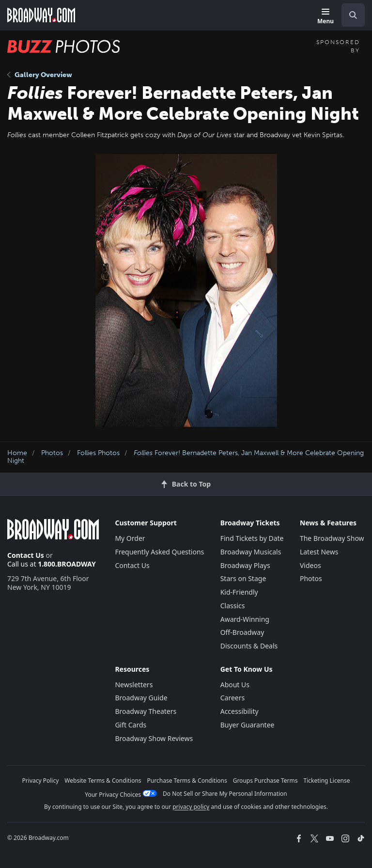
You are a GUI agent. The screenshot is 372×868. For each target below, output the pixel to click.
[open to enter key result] (353, 15)
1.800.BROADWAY (67, 564)
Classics (233, 606)
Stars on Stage (243, 578)
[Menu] (325, 17)
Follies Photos (98, 453)
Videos (310, 565)
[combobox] (349, 15)
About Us (235, 685)
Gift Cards (131, 725)
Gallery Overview (40, 75)
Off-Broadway (242, 632)
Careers (232, 698)
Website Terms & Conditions (103, 781)
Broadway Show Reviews (154, 738)
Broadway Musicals (251, 552)
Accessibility (240, 711)
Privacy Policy (41, 781)
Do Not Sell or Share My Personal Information (225, 794)
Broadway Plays (245, 565)
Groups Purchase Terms (265, 781)
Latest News (319, 552)
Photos (52, 453)
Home (17, 453)
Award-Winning (245, 619)
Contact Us (26, 555)
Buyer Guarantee (248, 725)
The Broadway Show (332, 538)
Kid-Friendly (239, 592)
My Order (130, 538)
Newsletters (134, 685)
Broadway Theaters (146, 711)
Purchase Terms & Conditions (187, 781)
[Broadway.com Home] (41, 15)
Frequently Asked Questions (159, 552)
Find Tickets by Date (252, 538)
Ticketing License (327, 781)
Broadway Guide (141, 698)
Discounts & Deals (249, 646)
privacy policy (191, 807)
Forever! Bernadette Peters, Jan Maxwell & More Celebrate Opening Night (186, 457)
